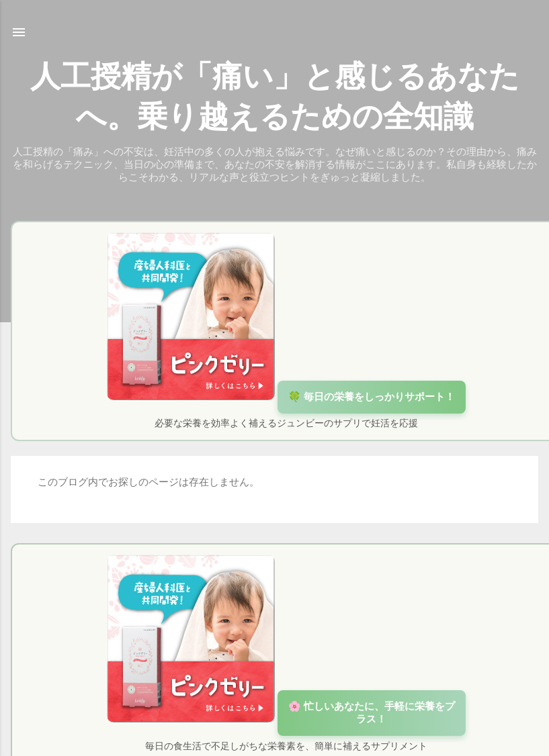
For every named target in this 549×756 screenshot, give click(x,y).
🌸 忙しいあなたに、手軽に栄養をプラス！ (372, 713)
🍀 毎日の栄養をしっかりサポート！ (372, 397)
